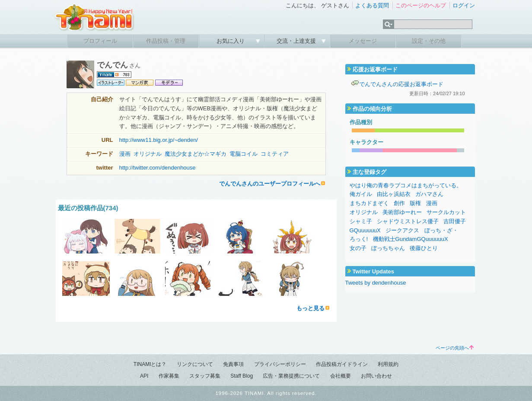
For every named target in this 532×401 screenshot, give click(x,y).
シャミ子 (361, 221)
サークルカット (446, 212)
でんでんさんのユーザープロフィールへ (270, 184)
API (144, 376)
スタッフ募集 (205, 376)
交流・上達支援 (297, 41)
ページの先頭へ (455, 348)
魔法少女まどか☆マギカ (196, 154)
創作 (399, 203)
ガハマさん (429, 194)
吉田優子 (455, 221)
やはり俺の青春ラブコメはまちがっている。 (406, 185)
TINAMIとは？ (150, 364)
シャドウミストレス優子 (408, 221)
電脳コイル (244, 154)
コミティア (275, 154)
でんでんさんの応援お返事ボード (401, 84)
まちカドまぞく (369, 203)
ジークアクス (402, 230)
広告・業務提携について (291, 376)
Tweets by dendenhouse (376, 283)
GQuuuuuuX (365, 230)
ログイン (464, 5)
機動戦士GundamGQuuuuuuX (411, 239)
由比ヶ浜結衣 (394, 194)
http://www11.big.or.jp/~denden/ (159, 140)
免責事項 (233, 364)
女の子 (358, 248)
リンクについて (195, 364)
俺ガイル (361, 194)
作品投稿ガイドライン (342, 364)
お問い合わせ (376, 376)
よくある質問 (372, 5)
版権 (415, 203)
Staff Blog (242, 376)
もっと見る (311, 308)
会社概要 (341, 376)
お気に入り (231, 41)
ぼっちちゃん (388, 248)
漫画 (125, 154)
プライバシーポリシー (280, 364)
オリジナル (148, 154)
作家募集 (169, 376)
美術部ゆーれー (402, 212)
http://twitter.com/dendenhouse (158, 168)
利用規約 (388, 364)
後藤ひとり (424, 248)
